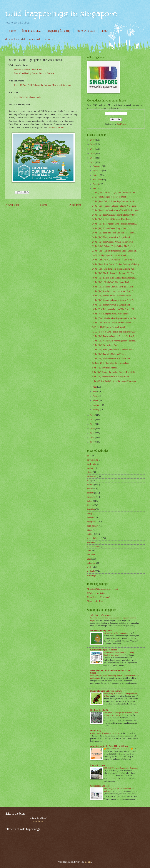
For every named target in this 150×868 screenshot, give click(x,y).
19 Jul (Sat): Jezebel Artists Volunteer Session (111, 296)
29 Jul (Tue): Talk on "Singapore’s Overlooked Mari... (115, 192)
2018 (93, 144)
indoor (90, 501)
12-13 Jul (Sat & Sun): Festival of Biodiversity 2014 (114, 332)
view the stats (39, 821)
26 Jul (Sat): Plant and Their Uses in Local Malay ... (114, 233)
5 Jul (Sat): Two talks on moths (28, 97)
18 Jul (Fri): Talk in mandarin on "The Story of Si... (114, 309)
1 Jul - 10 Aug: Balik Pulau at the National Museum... (115, 381)
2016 (93, 153)
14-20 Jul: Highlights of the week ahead (109, 255)
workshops (92, 575)
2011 (93, 424)
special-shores (93, 546)
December (97, 166)
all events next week (32, 39)
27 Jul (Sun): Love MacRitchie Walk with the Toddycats (116, 210)
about (105, 31)
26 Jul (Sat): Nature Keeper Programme (109, 228)
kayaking (91, 509)
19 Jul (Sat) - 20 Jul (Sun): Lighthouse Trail (111, 282)
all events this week (13, 39)
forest (89, 489)
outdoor (90, 534)
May (95, 391)
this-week (91, 555)
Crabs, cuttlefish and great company (105, 733)
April (95, 396)
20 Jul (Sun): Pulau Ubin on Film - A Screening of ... (114, 260)
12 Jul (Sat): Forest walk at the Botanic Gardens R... (114, 336)
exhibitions (92, 476)
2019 (93, 140)
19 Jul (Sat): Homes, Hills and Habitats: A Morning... (115, 278)
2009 (93, 433)
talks (89, 551)
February (97, 405)
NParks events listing (96, 593)
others (90, 530)
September (98, 180)
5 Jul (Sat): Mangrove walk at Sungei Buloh (111, 377)
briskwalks (92, 464)
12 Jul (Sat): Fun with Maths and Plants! (109, 354)
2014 (93, 162)
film (89, 480)
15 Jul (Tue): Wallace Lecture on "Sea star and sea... (114, 323)
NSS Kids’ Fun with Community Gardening (121, 768)
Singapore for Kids (95, 601)
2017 (93, 149)
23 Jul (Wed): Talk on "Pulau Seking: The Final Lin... (115, 246)
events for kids (48, 39)
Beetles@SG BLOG (99, 710)
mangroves (92, 522)
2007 (93, 442)
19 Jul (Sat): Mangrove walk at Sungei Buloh (111, 305)
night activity (93, 526)
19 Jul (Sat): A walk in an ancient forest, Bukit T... (113, 291)
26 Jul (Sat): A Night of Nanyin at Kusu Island (112, 219)
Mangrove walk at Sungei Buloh (28, 70)
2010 (93, 429)
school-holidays (94, 538)
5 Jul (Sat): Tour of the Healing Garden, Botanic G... (114, 372)
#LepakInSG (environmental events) (102, 589)
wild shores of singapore (101, 615)
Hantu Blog (95, 731)
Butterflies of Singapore (101, 631)
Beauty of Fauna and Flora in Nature (107, 691)
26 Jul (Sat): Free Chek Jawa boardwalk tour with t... (114, 215)
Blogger (88, 862)
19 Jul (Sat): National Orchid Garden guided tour (113, 287)
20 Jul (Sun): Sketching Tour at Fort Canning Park (113, 269)
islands (90, 505)
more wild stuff (86, 31)
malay (90, 513)
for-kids (90, 485)
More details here (57, 128)
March (96, 400)
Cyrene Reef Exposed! (100, 786)
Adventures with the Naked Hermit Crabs (109, 746)
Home (44, 205)
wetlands (91, 571)
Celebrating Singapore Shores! (104, 650)
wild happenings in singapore (61, 13)
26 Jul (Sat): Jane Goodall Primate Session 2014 (112, 242)
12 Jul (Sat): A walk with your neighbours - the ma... (114, 341)
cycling (90, 468)
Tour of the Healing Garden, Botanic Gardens (34, 73)
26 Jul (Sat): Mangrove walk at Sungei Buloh (111, 237)
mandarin (91, 518)
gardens (90, 493)
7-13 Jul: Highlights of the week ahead (108, 327)
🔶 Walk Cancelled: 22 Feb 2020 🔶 (118, 749)
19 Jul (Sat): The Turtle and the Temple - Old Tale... (114, 273)
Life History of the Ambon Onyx (117, 633)
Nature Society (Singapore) (99, 597)
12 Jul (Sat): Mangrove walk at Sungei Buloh (111, 359)
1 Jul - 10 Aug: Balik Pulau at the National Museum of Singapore (43, 85)
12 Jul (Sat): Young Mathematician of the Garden (113, 350)
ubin (89, 559)
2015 (93, 158)
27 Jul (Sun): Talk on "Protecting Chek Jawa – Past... (114, 201)
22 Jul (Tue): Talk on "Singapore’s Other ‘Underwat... (115, 251)
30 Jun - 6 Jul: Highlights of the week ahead (111, 363)
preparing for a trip (59, 31)
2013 (93, 415)
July (95, 189)
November (98, 171)
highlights (91, 497)
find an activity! (32, 31)
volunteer (91, 563)
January (96, 410)
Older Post (75, 205)
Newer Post (12, 205)
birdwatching (93, 460)
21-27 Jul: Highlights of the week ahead (109, 197)
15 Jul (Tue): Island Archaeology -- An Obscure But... (115, 318)
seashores (91, 542)
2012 (93, 420)
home (12, 31)
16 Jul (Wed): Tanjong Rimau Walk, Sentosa (111, 314)
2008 (93, 438)
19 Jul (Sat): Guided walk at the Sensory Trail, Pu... (114, 300)
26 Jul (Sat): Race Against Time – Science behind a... (115, 224)
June (95, 387)
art (88, 456)
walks (90, 567)
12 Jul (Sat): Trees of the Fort (105, 345)
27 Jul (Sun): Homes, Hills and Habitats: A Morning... (115, 206)
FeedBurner (122, 124)
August (96, 184)
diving (90, 472)
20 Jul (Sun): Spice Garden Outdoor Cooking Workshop (116, 264)
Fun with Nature (98, 765)
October (97, 175)
